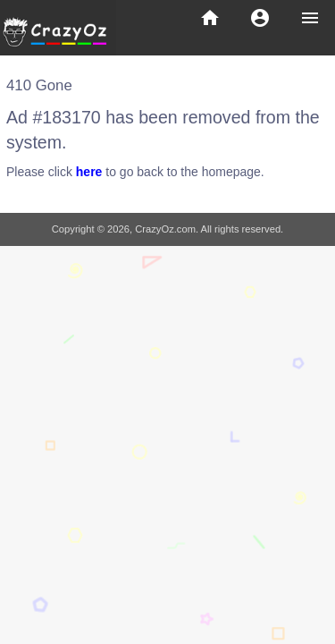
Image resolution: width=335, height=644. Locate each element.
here (89, 172)
